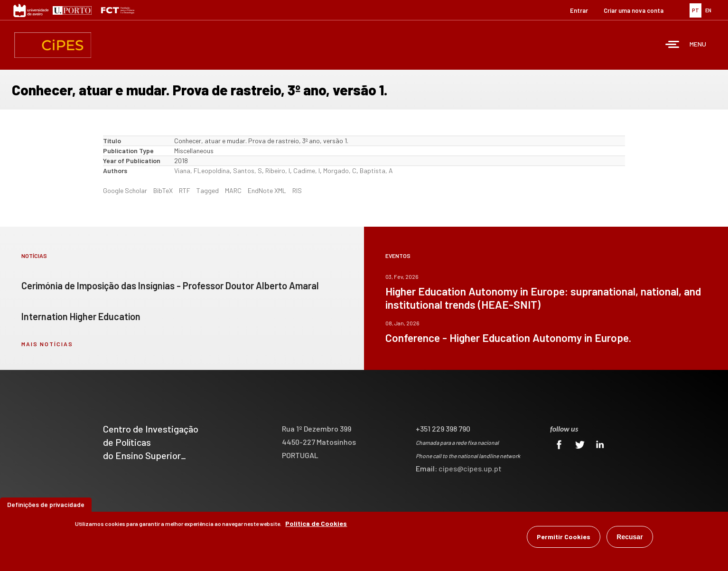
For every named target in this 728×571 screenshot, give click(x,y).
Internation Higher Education (81, 316)
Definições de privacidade (46, 505)
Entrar (579, 10)
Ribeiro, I (278, 170)
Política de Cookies (316, 524)
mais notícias (47, 344)
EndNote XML (267, 190)
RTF (185, 190)
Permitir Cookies (564, 538)
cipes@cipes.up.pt (470, 468)
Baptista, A (376, 170)
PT (695, 10)
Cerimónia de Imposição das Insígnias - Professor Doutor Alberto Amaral (170, 285)
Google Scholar (125, 190)
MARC (233, 190)
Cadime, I (307, 170)
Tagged (208, 190)
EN (708, 10)
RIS (297, 190)
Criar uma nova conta (634, 10)
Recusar (630, 538)
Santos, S (247, 170)
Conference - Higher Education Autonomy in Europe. (508, 338)
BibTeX (163, 190)
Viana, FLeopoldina (202, 170)
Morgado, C (340, 170)
